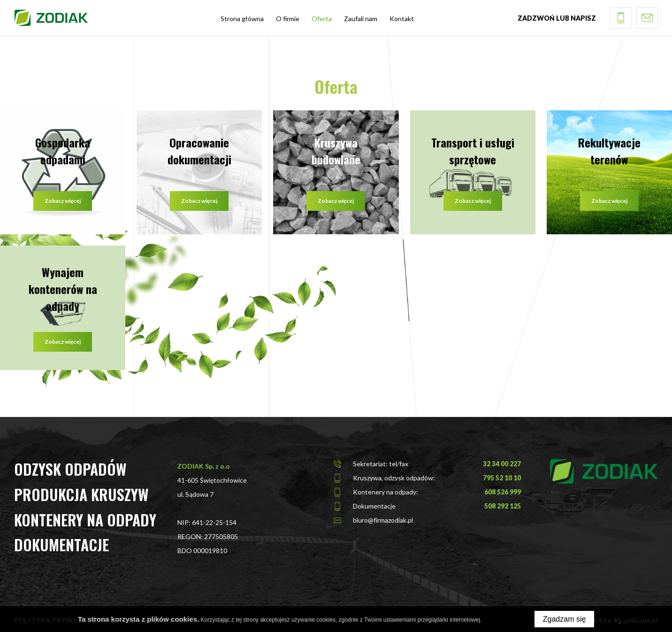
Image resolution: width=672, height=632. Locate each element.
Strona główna (242, 19)
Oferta (322, 19)
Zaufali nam (361, 19)
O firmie (288, 19)
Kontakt (402, 19)
